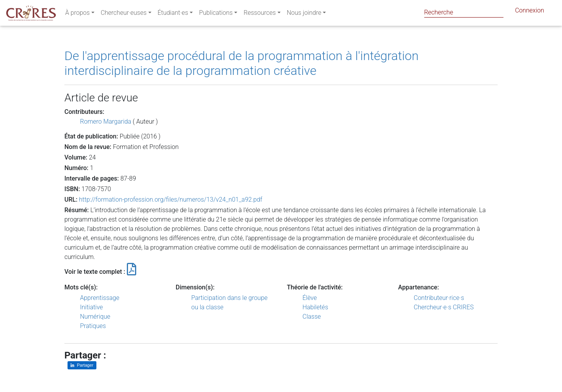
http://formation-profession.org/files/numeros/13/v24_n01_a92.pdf (171, 200)
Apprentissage (100, 298)
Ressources (260, 14)
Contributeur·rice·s (439, 298)
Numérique (95, 317)
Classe (312, 317)
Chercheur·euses (124, 14)
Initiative (92, 307)
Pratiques (93, 326)
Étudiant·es (173, 14)
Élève (310, 298)
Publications (216, 14)
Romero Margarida (106, 122)
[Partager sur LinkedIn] (82, 365)
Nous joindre (304, 14)
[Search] (464, 12)
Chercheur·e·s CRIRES (444, 307)
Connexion (530, 12)
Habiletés (315, 307)
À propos (77, 14)
